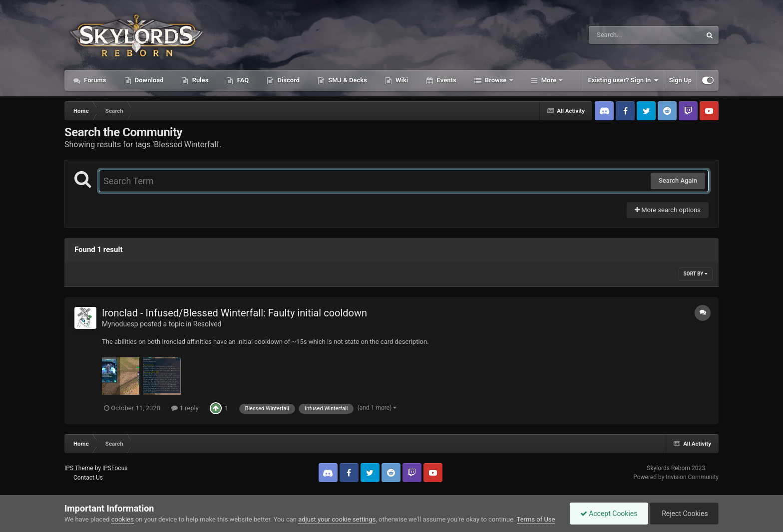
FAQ (242, 80)
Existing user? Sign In (623, 80)
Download (149, 80)
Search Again (678, 180)
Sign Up (680, 80)
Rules (199, 80)
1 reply (185, 408)
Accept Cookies (609, 514)
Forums (94, 80)
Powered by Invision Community (676, 477)
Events (445, 80)
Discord (288, 80)
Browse (496, 80)
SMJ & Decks (347, 80)
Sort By (696, 274)
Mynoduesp (120, 324)
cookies (123, 519)
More (549, 80)
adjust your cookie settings (337, 519)
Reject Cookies (684, 514)
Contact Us (88, 478)
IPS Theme (79, 468)
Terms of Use (536, 519)
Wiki (401, 80)
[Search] (620, 35)
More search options (668, 210)
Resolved (207, 324)
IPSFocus (115, 468)
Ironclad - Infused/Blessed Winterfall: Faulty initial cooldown (234, 313)
